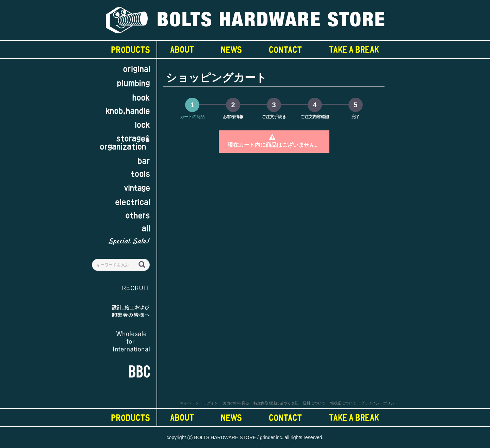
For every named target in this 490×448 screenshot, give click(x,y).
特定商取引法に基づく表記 (276, 403)
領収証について (343, 403)
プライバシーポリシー (379, 403)
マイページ (189, 403)
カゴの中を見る (236, 403)
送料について (314, 403)
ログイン (211, 403)
